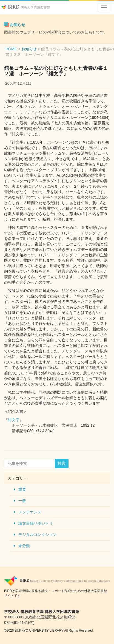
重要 (22, 489)
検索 (62, 463)
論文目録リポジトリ (36, 523)
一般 (22, 501)
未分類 (24, 546)
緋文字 (14, 420)
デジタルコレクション (38, 535)
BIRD (26, 7)
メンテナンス (30, 512)
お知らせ (18, 25)
